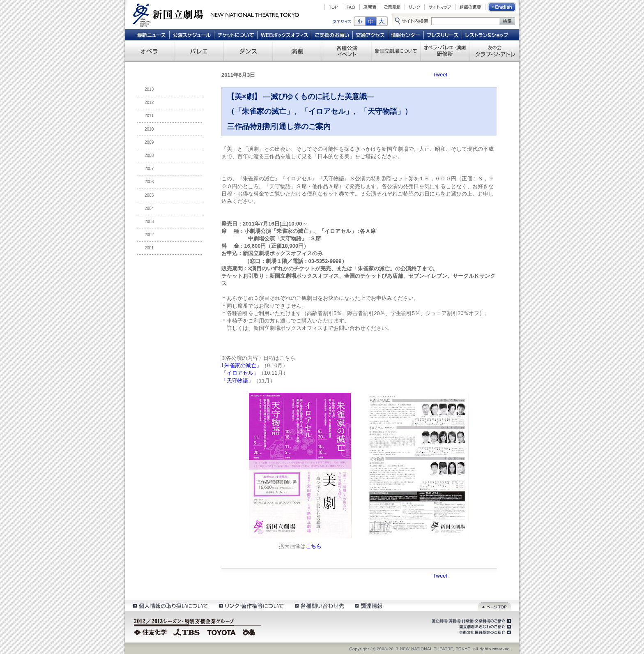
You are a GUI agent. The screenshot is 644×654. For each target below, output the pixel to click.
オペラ (149, 51)
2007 (149, 169)
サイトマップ (440, 7)
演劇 (297, 51)
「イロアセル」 (240, 373)
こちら (314, 546)
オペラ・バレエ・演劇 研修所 (445, 51)
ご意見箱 (392, 7)
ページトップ (494, 606)
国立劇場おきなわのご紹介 (484, 627)
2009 (149, 142)
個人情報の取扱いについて (170, 606)
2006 (149, 182)
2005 (149, 195)
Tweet (440, 75)
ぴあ (250, 631)
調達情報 (369, 606)
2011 (149, 116)
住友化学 (151, 631)
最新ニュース (151, 35)
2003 (149, 222)
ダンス (248, 51)
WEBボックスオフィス (284, 35)
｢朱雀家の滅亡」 (241, 365)
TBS (186, 631)
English (502, 7)
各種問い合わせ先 (319, 606)
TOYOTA (222, 631)
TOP (333, 7)
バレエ (199, 51)
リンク (415, 7)
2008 (149, 155)
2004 (149, 208)
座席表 (370, 7)
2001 (149, 248)
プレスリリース (443, 35)
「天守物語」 (237, 381)
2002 (149, 235)
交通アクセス (370, 35)
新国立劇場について (396, 51)
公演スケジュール (192, 35)
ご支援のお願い (332, 35)
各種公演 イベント (347, 51)
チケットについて (236, 35)
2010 (149, 129)
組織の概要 (470, 7)
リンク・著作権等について (251, 606)
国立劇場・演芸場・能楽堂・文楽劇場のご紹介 (470, 621)
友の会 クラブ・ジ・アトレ (494, 51)
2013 (149, 89)
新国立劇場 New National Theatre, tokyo (216, 14)
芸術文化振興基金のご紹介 (484, 633)
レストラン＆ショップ (487, 35)
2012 (149, 102)
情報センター (406, 35)
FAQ (351, 7)
